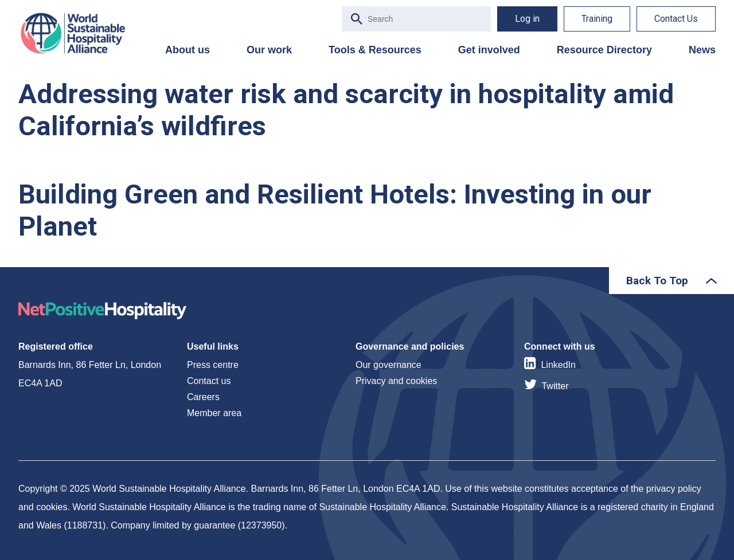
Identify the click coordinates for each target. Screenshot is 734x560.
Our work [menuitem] (269, 50)
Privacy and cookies (396, 381)
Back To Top (657, 281)
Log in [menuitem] (527, 19)
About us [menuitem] (188, 50)
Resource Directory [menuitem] (604, 50)
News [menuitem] (702, 50)
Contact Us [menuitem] (676, 19)
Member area (214, 413)
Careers (203, 397)
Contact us (209, 381)
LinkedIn (558, 365)
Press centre (213, 365)
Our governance (389, 365)
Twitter (555, 386)
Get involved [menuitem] (489, 50)
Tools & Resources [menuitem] (375, 50)
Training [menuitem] (597, 19)
